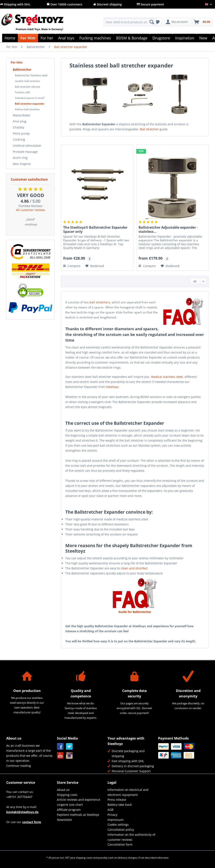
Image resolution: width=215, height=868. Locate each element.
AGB (110, 810)
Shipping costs (67, 795)
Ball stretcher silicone (28, 87)
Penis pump (21, 133)
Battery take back (120, 805)
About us (63, 790)
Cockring (19, 139)
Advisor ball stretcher (27, 109)
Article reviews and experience (79, 800)
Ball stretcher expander (30, 104)
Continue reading (19, 766)
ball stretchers (100, 302)
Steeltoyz (112, 387)
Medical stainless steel (167, 377)
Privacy (112, 815)
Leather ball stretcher (28, 81)
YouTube (60, 756)
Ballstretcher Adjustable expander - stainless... (168, 229)
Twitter (69, 747)
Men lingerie (22, 164)
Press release (117, 800)
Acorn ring (20, 158)
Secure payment (150, 4)
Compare (72, 266)
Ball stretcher (149, 129)
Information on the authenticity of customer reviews (131, 837)
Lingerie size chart (70, 805)
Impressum (115, 820)
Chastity (18, 127)
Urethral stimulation (27, 146)
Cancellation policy (121, 830)
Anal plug (20, 121)
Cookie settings (118, 825)
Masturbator (22, 115)
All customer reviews (31, 210)
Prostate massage (25, 152)
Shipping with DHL (15, 4)
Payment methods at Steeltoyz (78, 815)
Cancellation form (120, 844)
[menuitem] (130, 24)
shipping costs (84, 858)
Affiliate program (69, 810)
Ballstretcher (22, 69)
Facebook (60, 747)
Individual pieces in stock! (30, 98)
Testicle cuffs (23, 92)
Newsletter (65, 820)
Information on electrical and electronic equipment (128, 792)
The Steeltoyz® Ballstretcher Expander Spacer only (95, 229)
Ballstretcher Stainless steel (31, 75)
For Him (17, 62)
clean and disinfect (134, 568)
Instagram (69, 756)
